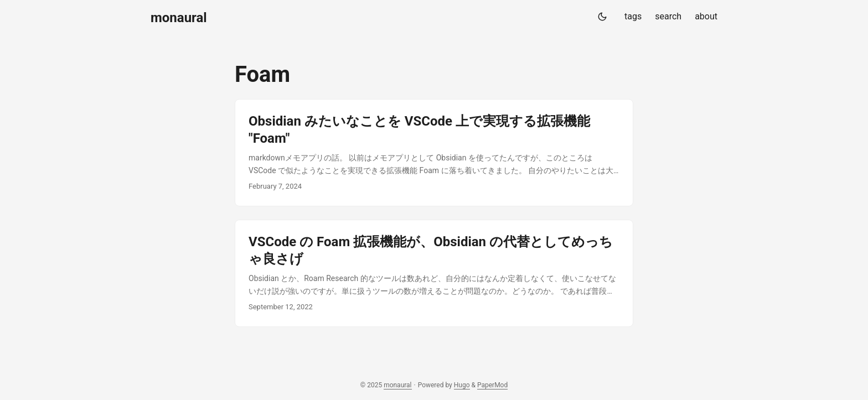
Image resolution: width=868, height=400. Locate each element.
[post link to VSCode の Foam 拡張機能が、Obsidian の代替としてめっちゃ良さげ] (434, 273)
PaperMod (492, 385)
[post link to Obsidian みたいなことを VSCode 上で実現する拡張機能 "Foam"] (434, 153)
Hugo (462, 385)
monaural (179, 18)
